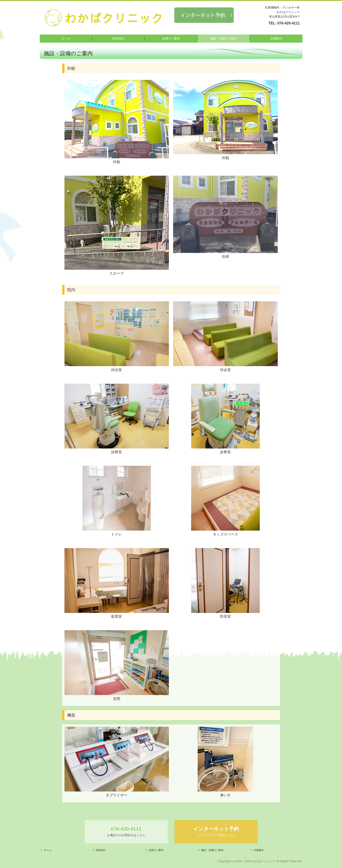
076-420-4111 (289, 23)
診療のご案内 (171, 38)
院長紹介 (118, 38)
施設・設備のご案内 (224, 38)
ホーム (66, 38)
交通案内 (276, 38)
